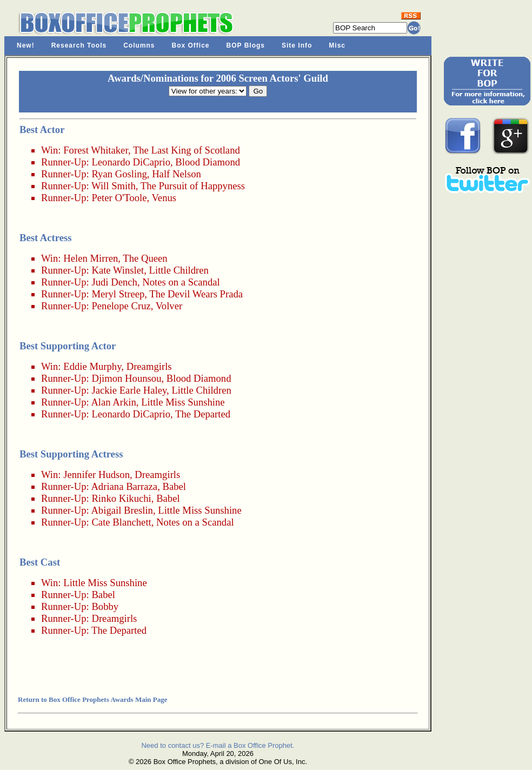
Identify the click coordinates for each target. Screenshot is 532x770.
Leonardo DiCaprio (131, 162)
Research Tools (79, 45)
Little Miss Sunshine (183, 402)
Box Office (191, 45)
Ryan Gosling (119, 174)
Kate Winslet (118, 270)
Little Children (179, 270)
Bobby (105, 606)
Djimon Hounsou (126, 378)
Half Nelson (177, 174)
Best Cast (40, 562)
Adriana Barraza (124, 486)
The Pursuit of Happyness (193, 186)
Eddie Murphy (92, 366)
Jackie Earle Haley (129, 390)
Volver (169, 306)
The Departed (203, 414)
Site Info (297, 45)
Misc (337, 45)
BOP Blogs (246, 45)
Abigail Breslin (122, 510)
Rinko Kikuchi (121, 498)
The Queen (145, 258)
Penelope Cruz (121, 306)
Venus (164, 198)
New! (26, 45)
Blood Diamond (208, 162)
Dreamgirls (149, 366)
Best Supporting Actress (71, 454)
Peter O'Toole (119, 198)
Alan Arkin (113, 402)
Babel (174, 486)
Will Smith (114, 186)
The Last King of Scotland (187, 150)
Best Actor (42, 130)
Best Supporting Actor (68, 346)
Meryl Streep (118, 294)
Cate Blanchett (121, 522)
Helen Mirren (91, 258)
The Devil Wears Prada (196, 294)
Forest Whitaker (96, 150)
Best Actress (46, 238)
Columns (139, 45)
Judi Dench (114, 282)
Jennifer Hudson (97, 474)
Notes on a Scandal (181, 282)
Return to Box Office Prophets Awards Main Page (92, 699)
